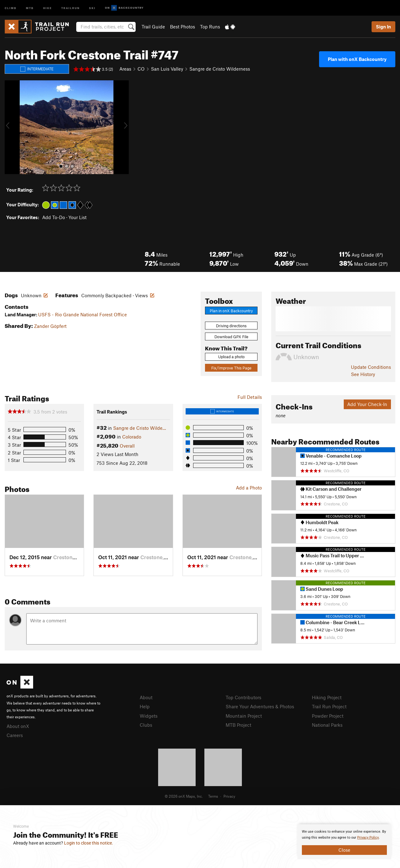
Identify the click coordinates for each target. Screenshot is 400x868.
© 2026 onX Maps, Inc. (184, 796)
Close (344, 850)
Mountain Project (244, 716)
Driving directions (231, 326)
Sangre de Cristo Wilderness (220, 69)
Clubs (146, 725)
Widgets (149, 716)
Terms (213, 796)
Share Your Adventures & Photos (260, 706)
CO (141, 69)
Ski (92, 8)
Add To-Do (54, 217)
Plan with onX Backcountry (357, 59)
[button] (11, 127)
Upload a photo (231, 357)
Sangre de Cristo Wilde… (140, 428)
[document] (344, 842)
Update (371, 367)
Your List (77, 217)
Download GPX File (231, 337)
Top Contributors (243, 697)
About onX (18, 726)
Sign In (383, 27)
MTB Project (238, 725)
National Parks (327, 725)
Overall (127, 446)
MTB (30, 8)
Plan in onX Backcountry (231, 311)
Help (145, 706)
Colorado (132, 437)
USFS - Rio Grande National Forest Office (82, 314)
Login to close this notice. (89, 843)
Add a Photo (249, 488)
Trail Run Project (329, 706)
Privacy (229, 796)
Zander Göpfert (50, 326)
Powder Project (328, 716)
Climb (11, 8)
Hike (47, 8)
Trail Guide (153, 27)
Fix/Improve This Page (231, 368)
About (146, 697)
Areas (125, 69)
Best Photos (182, 27)
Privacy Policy (368, 838)
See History (363, 374)
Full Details (250, 397)
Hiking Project (327, 697)
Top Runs (210, 27)
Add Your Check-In (367, 404)
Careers (15, 735)
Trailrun (70, 8)
